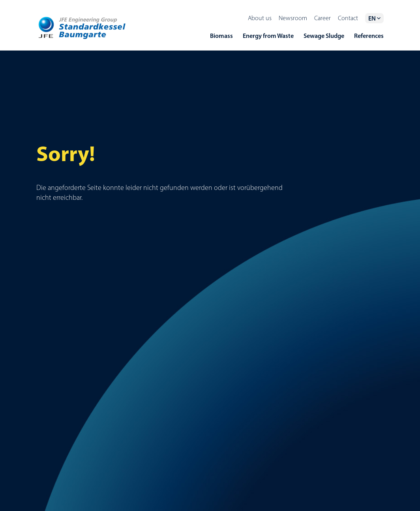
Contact (348, 18)
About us (260, 18)
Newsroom (293, 18)
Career (322, 18)
